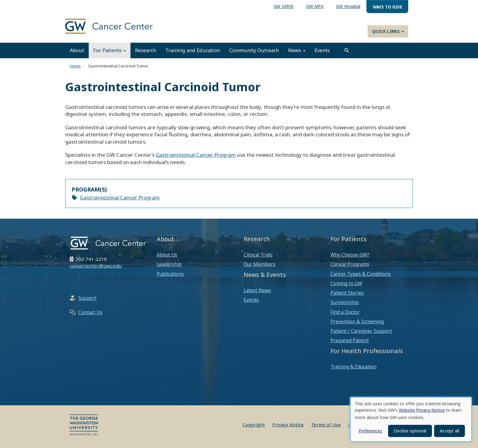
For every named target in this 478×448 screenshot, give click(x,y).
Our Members (259, 264)
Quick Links (388, 31)
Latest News (257, 290)
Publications (170, 274)
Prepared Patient (350, 340)
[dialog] (411, 419)
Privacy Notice (288, 425)
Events (322, 50)
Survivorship (345, 302)
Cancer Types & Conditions (361, 274)
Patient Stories (347, 293)
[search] (347, 50)
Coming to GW (346, 283)
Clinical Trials (258, 255)
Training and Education (193, 50)
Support (87, 298)
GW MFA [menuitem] (315, 6)
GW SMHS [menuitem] (284, 6)
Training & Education (353, 367)
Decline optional (410, 431)
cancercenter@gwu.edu (96, 266)
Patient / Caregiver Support (361, 331)
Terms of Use (326, 425)
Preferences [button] (370, 431)
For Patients (110, 50)
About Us (167, 255)
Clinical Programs (350, 264)
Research (146, 50)
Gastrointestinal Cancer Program (196, 155)
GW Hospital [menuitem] (348, 6)
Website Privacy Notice (422, 410)
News (297, 50)
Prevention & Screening (357, 321)
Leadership (169, 264)
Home (75, 66)
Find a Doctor (345, 312)
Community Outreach (254, 50)
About (77, 50)
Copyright (254, 425)
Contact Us (90, 312)
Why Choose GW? (350, 255)
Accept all (449, 431)
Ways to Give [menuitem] (387, 7)
